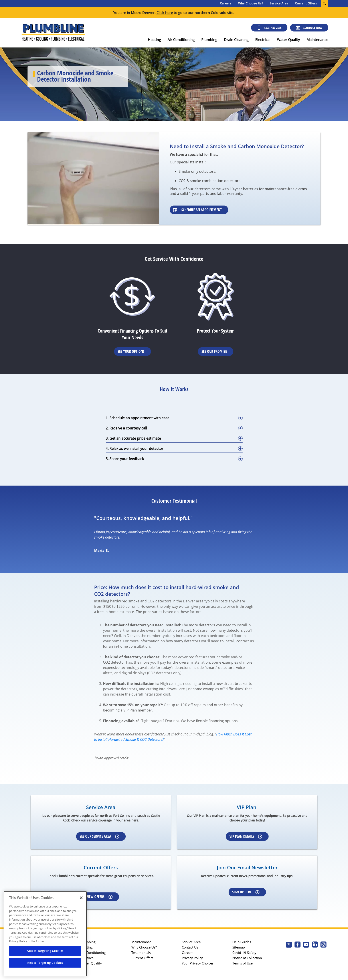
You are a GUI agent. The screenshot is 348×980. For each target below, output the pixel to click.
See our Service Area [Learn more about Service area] (99, 836)
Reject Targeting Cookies (45, 963)
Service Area (279, 3)
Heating (154, 40)
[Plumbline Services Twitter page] (289, 945)
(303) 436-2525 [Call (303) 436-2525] (269, 28)
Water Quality (288, 40)
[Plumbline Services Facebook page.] (298, 945)
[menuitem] (226, 4)
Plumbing (209, 40)
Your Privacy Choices (198, 963)
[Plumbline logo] (53, 33)
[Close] (81, 898)
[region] (45, 934)
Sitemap (239, 947)
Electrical (263, 40)
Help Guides (242, 942)
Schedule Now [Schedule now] (309, 28)
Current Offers (306, 3)
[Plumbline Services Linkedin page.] (315, 945)
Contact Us (190, 947)
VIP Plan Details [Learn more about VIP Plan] (246, 836)
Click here (165, 13)
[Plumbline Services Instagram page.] (323, 945)
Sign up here (246, 892)
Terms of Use (242, 963)
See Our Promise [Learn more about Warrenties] (214, 351)
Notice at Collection (247, 958)
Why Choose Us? (251, 3)
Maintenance (317, 40)
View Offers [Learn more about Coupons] (99, 897)
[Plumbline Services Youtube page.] (306, 945)
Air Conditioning (181, 40)
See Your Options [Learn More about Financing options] (131, 351)
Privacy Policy (192, 958)
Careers (226, 3)
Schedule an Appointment (198, 210)
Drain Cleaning (236, 40)
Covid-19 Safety (244, 953)
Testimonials (141, 953)
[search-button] (324, 4)
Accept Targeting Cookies (45, 951)
